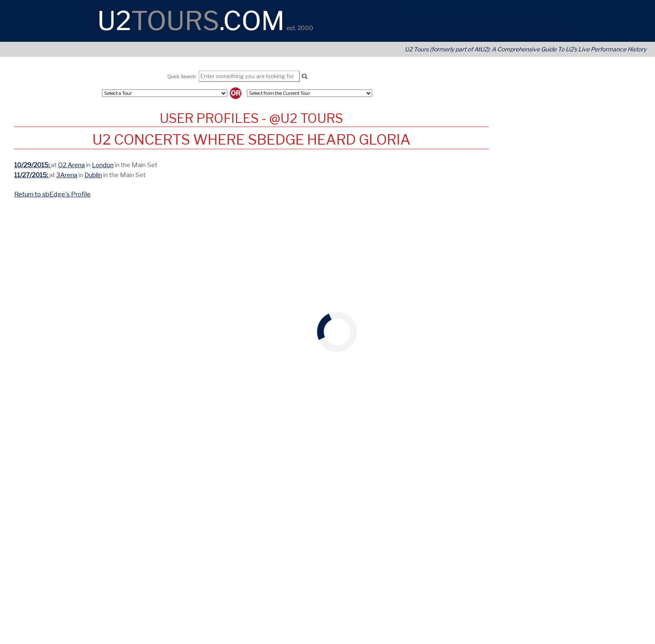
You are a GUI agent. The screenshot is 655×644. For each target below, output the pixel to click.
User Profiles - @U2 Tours (251, 118)
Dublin (93, 175)
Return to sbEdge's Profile (52, 194)
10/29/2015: (33, 165)
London (103, 165)
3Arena (67, 175)
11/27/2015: (32, 175)
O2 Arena (71, 165)
